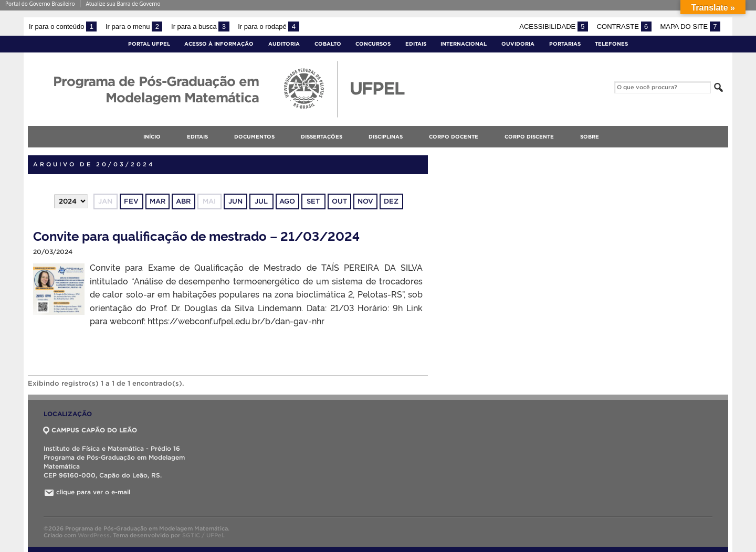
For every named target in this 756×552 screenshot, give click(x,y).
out (339, 201)
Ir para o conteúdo (63, 26)
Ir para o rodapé (268, 26)
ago (287, 201)
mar (157, 201)
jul (261, 201)
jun (235, 201)
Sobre (590, 137)
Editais (416, 44)
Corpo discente (529, 137)
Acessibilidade (554, 26)
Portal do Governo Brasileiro (40, 4)
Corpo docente (454, 137)
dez (391, 201)
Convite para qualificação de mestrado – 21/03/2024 (196, 235)
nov (365, 201)
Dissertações (322, 137)
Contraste (624, 26)
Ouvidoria (518, 44)
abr (183, 201)
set (313, 201)
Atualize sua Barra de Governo (123, 4)
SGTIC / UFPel (203, 535)
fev (131, 201)
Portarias (565, 44)
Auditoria (284, 44)
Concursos (373, 44)
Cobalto (328, 44)
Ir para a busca (200, 26)
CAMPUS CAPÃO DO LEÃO (90, 430)
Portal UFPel (149, 44)
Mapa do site (690, 26)
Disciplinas (386, 137)
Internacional (464, 44)
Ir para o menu (134, 26)
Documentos (254, 137)
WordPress (94, 535)
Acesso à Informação (219, 44)
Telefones (611, 44)
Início (152, 137)
